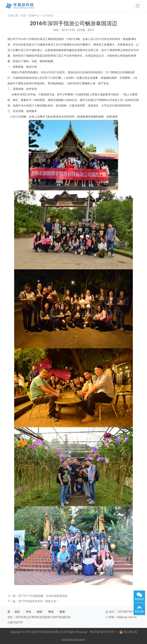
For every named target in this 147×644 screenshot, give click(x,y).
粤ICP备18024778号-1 (102, 632)
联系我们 (62, 612)
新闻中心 (34, 15)
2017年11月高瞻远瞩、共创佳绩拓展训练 (43, 596)
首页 (24, 15)
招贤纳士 (40, 612)
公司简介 (17, 612)
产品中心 (29, 612)
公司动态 (48, 15)
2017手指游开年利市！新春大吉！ (39, 601)
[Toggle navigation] (138, 6)
